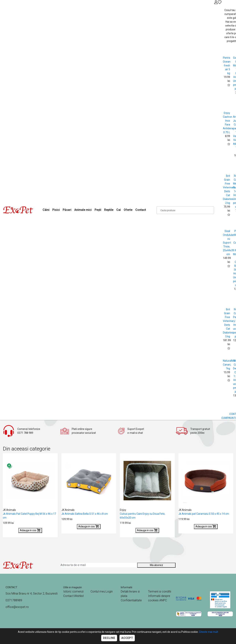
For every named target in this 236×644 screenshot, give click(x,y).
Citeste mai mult (209, 632)
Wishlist (79, 596)
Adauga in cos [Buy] (30, 530)
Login (109, 591)
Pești (98, 210)
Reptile (109, 210)
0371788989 (14, 600)
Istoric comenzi (73, 591)
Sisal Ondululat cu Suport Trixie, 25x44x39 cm (229, 243)
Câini (46, 210)
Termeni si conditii (160, 591)
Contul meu (98, 591)
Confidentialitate (131, 600)
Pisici (56, 210)
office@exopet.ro (17, 607)
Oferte (128, 210)
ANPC (163, 600)
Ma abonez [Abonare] (156, 565)
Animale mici (83, 210)
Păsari (67, 210)
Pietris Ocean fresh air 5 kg (227, 65)
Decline (109, 638)
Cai (119, 210)
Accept (127, 638)
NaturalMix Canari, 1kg (229, 365)
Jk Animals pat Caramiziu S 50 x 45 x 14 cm (204, 514)
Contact (141, 210)
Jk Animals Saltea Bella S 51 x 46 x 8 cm (85, 514)
